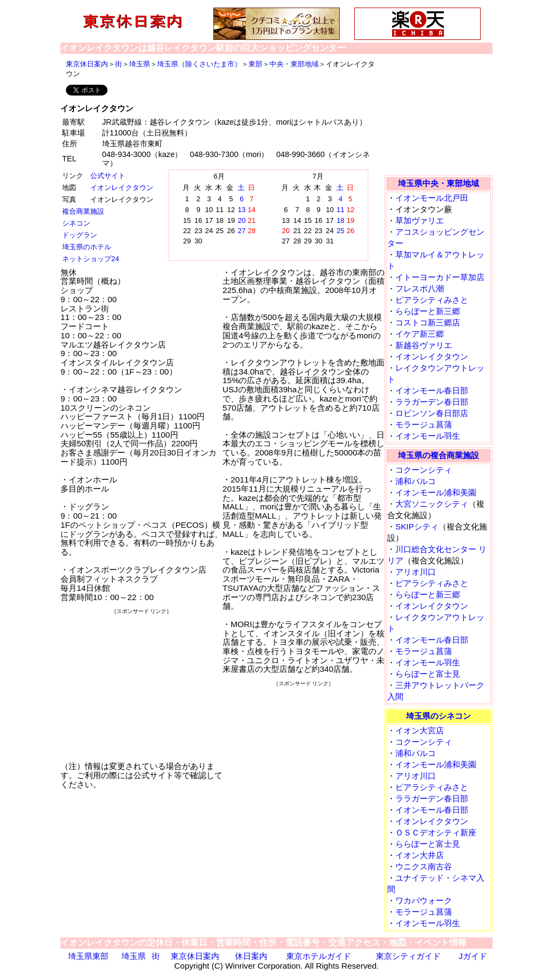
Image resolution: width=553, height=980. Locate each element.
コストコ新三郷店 (428, 322)
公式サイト (108, 176)
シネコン (76, 223)
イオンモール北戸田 (432, 198)
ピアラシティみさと (432, 300)
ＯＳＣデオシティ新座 (436, 832)
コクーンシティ (424, 470)
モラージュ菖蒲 (424, 424)
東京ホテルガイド (319, 956)
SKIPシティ (417, 526)
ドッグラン (80, 235)
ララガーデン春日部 (432, 402)
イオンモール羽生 (428, 436)
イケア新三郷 (420, 334)
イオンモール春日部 (432, 390)
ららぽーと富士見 (428, 674)
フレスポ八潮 (420, 288)
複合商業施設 (83, 211)
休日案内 (251, 956)
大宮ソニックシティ (432, 504)
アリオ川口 (416, 572)
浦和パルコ (416, 481)
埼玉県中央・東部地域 (439, 183)
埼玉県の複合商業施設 (439, 455)
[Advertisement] (141, 684)
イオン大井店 (420, 855)
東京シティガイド (408, 956)
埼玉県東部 (88, 956)
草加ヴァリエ (420, 220)
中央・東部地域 (294, 64)
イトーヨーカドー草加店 (440, 277)
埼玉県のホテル (87, 247)
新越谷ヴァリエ (424, 345)
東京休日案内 (87, 64)
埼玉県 (140, 64)
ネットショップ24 (90, 259)
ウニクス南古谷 (424, 866)
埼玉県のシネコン (439, 716)
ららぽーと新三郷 (428, 311)
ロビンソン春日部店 (432, 413)
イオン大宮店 (420, 730)
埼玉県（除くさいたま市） (199, 64)
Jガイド (473, 956)
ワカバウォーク (424, 900)
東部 (255, 64)
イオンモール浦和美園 (436, 492)
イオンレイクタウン (122, 188)
